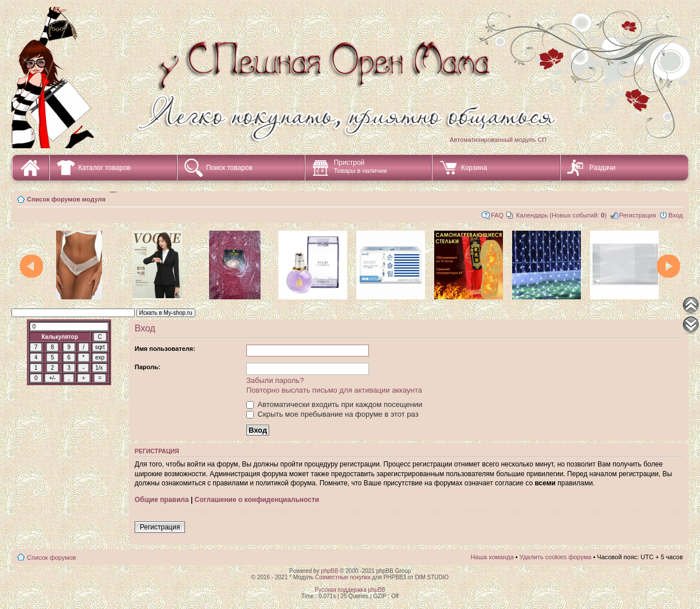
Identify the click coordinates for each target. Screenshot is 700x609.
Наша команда (492, 557)
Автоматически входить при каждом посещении (334, 404)
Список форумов (52, 557)
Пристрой (361, 166)
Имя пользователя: (165, 349)
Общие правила (162, 500)
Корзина (474, 168)
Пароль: (148, 367)
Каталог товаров (105, 168)
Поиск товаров (229, 168)
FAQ (497, 215)
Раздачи (603, 168)
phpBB (329, 571)
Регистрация (638, 215)
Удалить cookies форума (556, 557)
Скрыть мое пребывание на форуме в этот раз (333, 414)
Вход (676, 215)
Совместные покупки (343, 577)
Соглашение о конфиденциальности (257, 500)
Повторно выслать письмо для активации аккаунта (334, 390)
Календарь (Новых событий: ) (561, 215)
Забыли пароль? (275, 380)
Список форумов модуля (66, 199)
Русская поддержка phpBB (350, 590)
